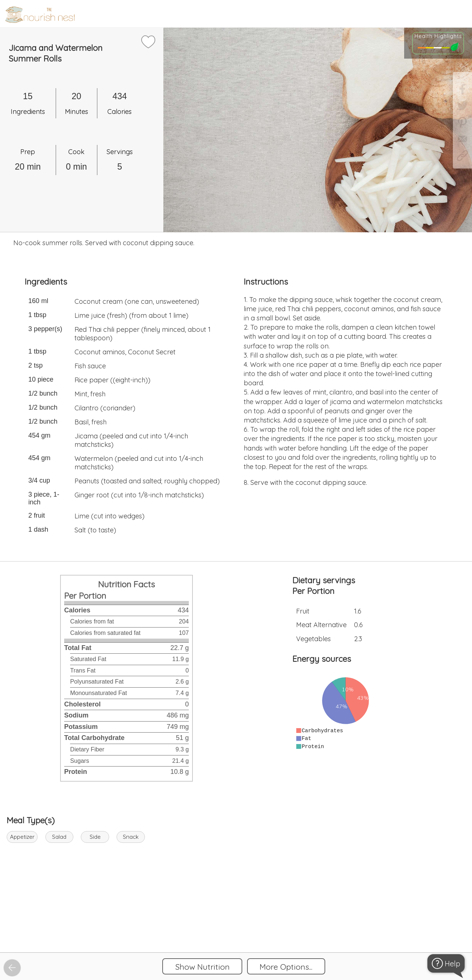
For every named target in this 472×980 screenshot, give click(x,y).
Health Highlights (438, 36)
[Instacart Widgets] (236, 927)
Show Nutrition (202, 967)
